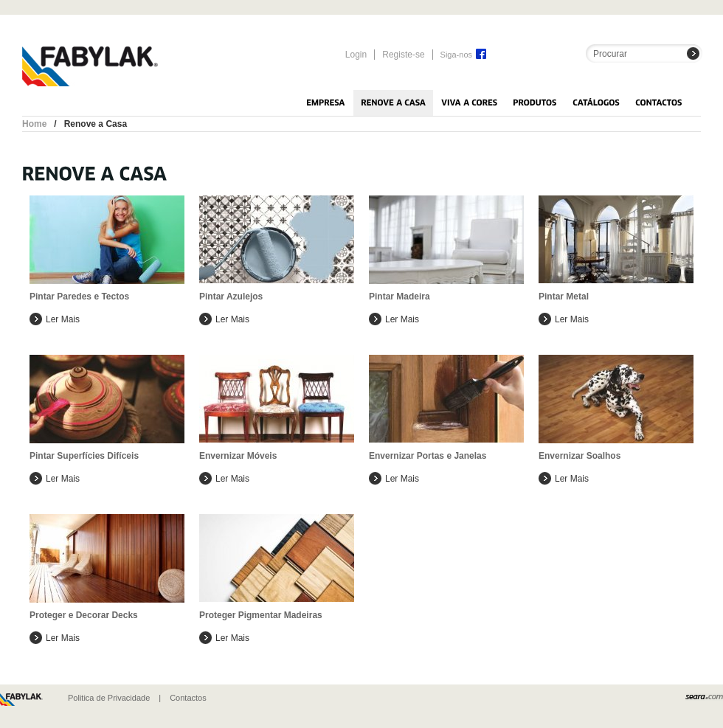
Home (34, 124)
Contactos (188, 698)
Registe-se (403, 55)
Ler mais (63, 319)
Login (356, 55)
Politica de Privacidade (109, 698)
